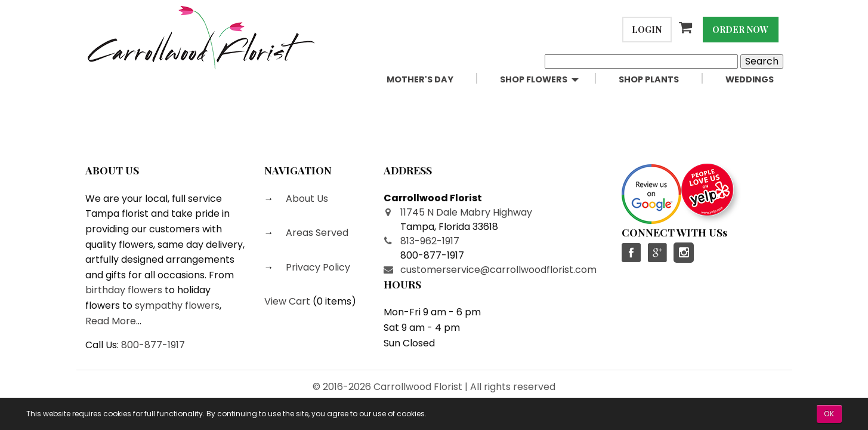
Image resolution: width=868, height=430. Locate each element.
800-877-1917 (153, 345)
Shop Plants (649, 79)
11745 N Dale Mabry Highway (466, 212)
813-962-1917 (430, 241)
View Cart (287, 301)
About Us (306, 199)
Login (647, 29)
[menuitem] (434, 80)
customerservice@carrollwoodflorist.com (498, 270)
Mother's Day (420, 79)
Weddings (750, 79)
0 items (334, 301)
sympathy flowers (177, 305)
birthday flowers (124, 290)
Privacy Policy (317, 267)
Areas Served (316, 233)
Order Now (740, 29)
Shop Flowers (534, 79)
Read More (111, 321)
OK (829, 414)
